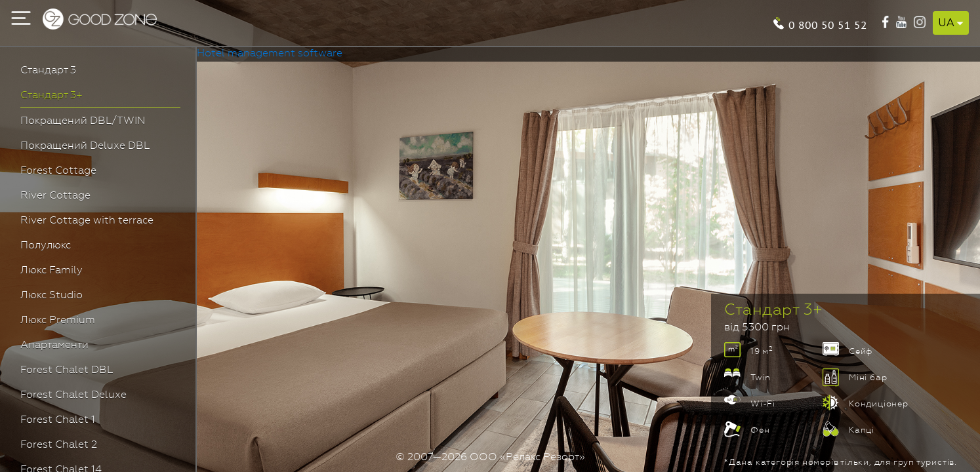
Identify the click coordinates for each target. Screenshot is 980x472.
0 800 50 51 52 (828, 24)
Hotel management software (270, 54)
